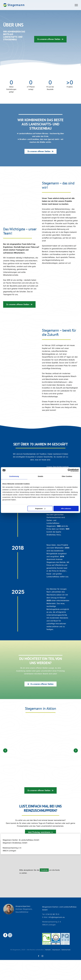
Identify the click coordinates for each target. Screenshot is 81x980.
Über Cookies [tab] (67, 476)
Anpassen (40, 509)
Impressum (56, 950)
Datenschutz (66, 950)
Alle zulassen (66, 509)
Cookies (44, 870)
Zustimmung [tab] (14, 476)
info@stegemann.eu (57, 917)
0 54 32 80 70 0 (52, 914)
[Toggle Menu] (76, 5)
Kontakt (48, 950)
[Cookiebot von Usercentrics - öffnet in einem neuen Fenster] (69, 470)
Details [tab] (40, 476)
